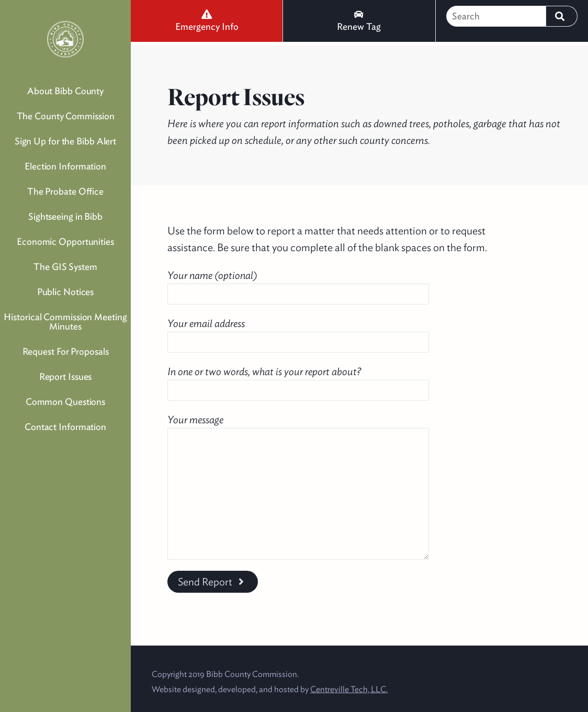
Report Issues (66, 376)
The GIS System (65, 267)
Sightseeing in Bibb (65, 216)
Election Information (65, 166)
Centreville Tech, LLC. (349, 689)
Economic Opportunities (65, 241)
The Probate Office (65, 191)
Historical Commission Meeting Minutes (65, 321)
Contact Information (65, 427)
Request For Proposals (66, 351)
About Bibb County (65, 91)
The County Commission (66, 116)
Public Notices (66, 292)
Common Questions (65, 402)
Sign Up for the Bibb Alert (65, 141)
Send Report (213, 582)
